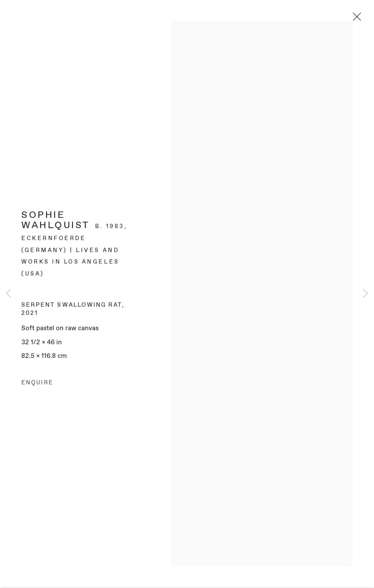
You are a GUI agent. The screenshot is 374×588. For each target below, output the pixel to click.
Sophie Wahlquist (55, 223)
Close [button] (355, 19)
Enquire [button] (37, 385)
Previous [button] (9, 294)
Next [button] (365, 294)
